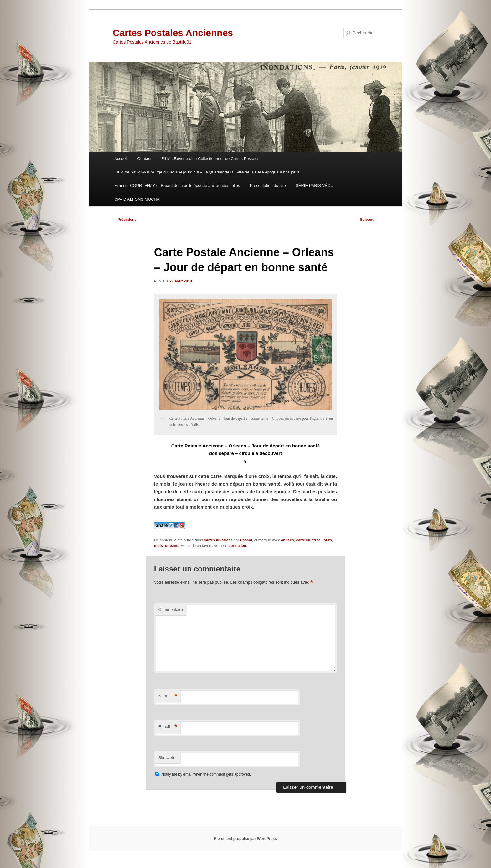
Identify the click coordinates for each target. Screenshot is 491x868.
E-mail (168, 727)
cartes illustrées (218, 540)
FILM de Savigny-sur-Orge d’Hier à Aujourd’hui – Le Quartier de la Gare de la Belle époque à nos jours (207, 172)
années (287, 540)
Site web (166, 758)
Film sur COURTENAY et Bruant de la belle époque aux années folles (177, 186)
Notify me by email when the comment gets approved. (203, 774)
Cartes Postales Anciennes (173, 33)
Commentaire (171, 610)
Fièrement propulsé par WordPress (246, 839)
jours (327, 540)
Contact (145, 159)
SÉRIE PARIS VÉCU (314, 186)
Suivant (369, 220)
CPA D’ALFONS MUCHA (137, 199)
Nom (168, 696)
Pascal (246, 540)
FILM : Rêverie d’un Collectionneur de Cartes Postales (210, 159)
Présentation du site (268, 186)
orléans (172, 546)
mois (158, 546)
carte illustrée (308, 540)
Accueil (121, 159)
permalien (237, 546)
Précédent (124, 220)
